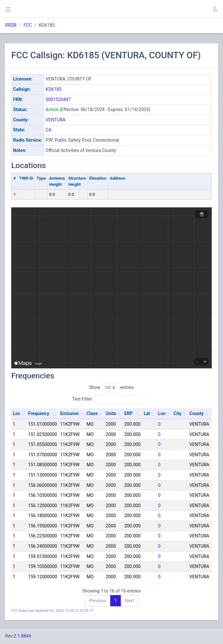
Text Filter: (112, 399)
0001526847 (58, 99)
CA (49, 130)
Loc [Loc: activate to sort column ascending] (17, 413)
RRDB (11, 25)
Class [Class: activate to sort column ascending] (92, 413)
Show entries (111, 388)
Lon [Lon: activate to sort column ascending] (162, 413)
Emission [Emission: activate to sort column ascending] (69, 413)
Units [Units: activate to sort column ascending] (111, 413)
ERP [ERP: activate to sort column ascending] (129, 413)
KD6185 (54, 89)
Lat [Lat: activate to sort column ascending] (147, 413)
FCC (28, 25)
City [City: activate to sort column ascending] (178, 413)
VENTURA (56, 120)
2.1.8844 (22, 636)
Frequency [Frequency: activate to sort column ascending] (39, 413)
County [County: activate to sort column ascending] (196, 413)
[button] (215, 9)
